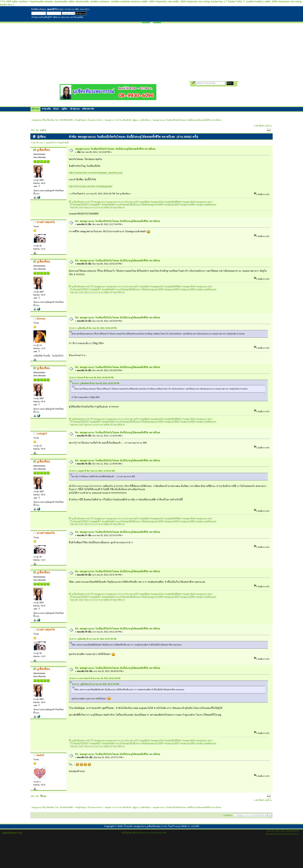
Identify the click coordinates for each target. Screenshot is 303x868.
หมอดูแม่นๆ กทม (204, 202)
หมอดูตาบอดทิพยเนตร (206, 204)
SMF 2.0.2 (271, 831)
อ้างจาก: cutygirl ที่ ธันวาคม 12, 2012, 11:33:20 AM (92, 471)
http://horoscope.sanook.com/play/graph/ (91, 186)
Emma (41, 318)
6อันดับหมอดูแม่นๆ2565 (152, 204)
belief (40, 755)
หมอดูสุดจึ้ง (95, 204)
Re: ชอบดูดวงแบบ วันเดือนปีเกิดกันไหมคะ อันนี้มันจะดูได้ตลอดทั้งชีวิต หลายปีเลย (118, 221)
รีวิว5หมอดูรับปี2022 (79, 204)
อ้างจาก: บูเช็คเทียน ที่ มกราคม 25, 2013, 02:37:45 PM (93, 639)
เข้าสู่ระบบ (69, 9)
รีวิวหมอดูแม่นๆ (98, 202)
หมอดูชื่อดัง (145, 202)
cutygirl (42, 433)
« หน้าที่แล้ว (259, 126)
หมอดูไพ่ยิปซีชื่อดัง (173, 202)
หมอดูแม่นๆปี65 (172, 204)
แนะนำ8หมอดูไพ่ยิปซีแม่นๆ (128, 204)
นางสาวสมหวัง (46, 222)
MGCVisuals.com (293, 834)
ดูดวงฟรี (134, 202)
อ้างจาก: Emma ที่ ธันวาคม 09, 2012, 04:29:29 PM (91, 378)
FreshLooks (279, 834)
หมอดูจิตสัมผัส (108, 204)
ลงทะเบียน (85, 9)
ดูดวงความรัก (77, 207)
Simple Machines (293, 831)
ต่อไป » (269, 126)
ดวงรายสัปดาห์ (106, 207)
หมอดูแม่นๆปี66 (188, 204)
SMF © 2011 (281, 831)
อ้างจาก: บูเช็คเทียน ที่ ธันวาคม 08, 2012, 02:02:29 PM (93, 328)
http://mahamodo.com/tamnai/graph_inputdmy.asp (96, 173)
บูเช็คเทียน (144, 120)
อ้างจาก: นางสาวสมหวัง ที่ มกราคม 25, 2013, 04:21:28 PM (95, 678)
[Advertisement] (151, 52)
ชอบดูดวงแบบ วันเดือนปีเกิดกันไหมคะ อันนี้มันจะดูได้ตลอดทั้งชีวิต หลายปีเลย (115, 149)
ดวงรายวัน (124, 202)
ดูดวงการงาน (91, 207)
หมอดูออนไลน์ (157, 202)
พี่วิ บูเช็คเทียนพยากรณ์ (79, 202)
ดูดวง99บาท (119, 207)
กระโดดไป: (228, 815)
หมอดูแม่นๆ (112, 202)
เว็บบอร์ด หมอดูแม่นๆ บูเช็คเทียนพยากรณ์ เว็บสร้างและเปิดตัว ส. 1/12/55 (161, 826)
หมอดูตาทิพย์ (189, 202)
